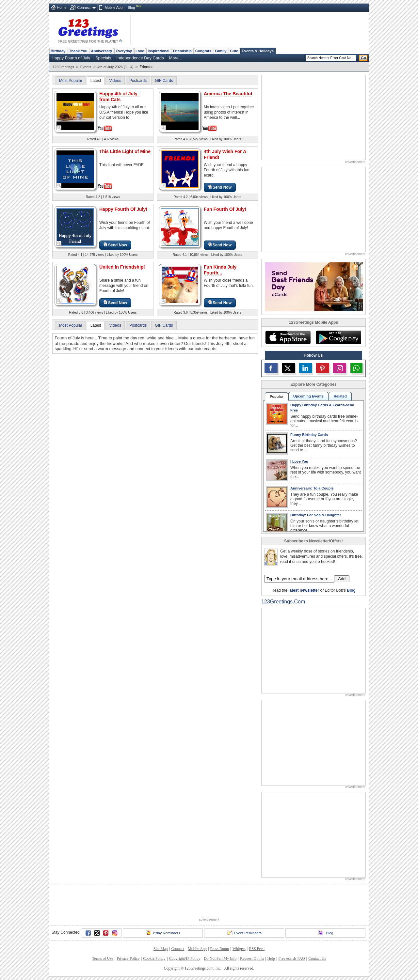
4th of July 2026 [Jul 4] (115, 67)
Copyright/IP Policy (185, 958)
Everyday (124, 51)
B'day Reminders (163, 933)
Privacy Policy (128, 958)
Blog (131, 8)
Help (271, 958)
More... (176, 58)
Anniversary (102, 51)
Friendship (182, 51)
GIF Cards (164, 81)
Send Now (220, 187)
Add (342, 579)
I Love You (299, 461)
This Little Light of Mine (125, 151)
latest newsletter (304, 590)
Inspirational (159, 51)
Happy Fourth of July (71, 58)
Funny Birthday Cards (309, 435)
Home (62, 8)
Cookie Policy (154, 958)
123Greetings (63, 67)
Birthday (58, 51)
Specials (103, 58)
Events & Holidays (258, 51)
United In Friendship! (122, 267)
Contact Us (317, 958)
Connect (84, 8)
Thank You (78, 51)
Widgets (239, 949)
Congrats (203, 51)
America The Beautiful (228, 94)
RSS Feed (257, 949)
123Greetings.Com (283, 602)
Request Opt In (252, 958)
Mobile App (114, 8)
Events (86, 67)
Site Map (161, 949)
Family (221, 51)
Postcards (138, 81)
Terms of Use (103, 958)
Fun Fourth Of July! (225, 209)
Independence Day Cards (140, 58)
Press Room (220, 949)
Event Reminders (244, 933)
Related (340, 396)
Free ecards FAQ (291, 958)
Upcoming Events (308, 396)
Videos (115, 81)
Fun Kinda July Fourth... (220, 270)
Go (363, 58)
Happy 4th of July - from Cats (120, 97)
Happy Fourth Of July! (123, 209)
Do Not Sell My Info (220, 958)
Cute (234, 51)
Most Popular (71, 81)
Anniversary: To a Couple (312, 488)
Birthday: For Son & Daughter (316, 515)
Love (140, 51)
